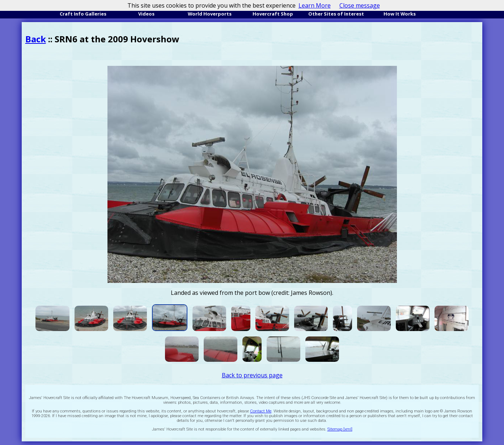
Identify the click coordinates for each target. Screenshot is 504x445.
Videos (146, 14)
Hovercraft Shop (273, 14)
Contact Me (261, 411)
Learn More (315, 5)
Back (36, 39)
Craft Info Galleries (83, 14)
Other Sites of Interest (336, 14)
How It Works (400, 14)
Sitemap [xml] (340, 429)
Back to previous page (252, 375)
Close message (360, 5)
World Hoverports (210, 14)
